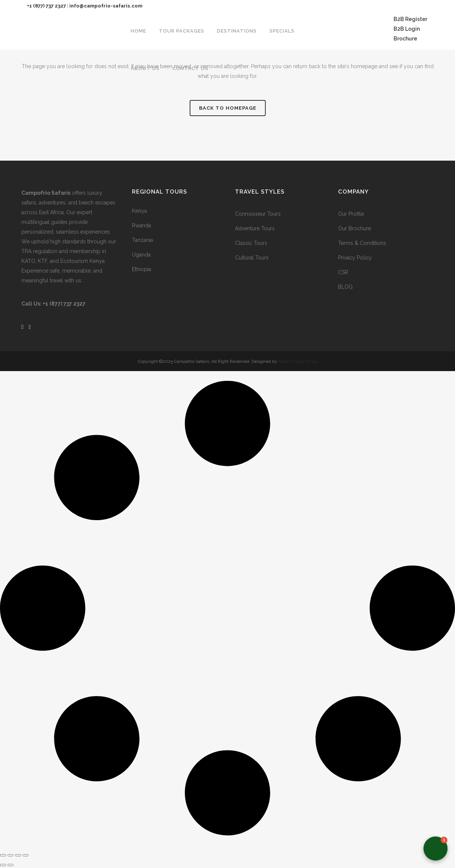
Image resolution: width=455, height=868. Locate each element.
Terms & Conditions (362, 243)
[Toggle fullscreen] (10, 855)
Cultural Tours (252, 258)
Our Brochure (355, 228)
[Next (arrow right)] (10, 865)
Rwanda (141, 225)
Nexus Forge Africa (297, 361)
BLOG (345, 287)
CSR (343, 272)
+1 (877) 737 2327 (46, 6)
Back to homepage (228, 108)
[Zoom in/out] (3, 855)
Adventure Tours (255, 228)
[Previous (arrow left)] (3, 865)
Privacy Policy (355, 258)
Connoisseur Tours (258, 214)
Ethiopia (141, 269)
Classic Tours (251, 243)
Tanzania (142, 240)
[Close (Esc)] (25, 855)
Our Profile (351, 214)
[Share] (18, 855)
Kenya (139, 211)
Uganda (141, 255)
